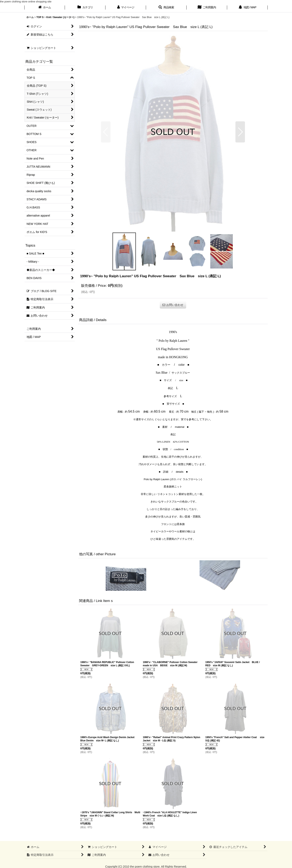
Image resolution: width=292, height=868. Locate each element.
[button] (166, 8)
